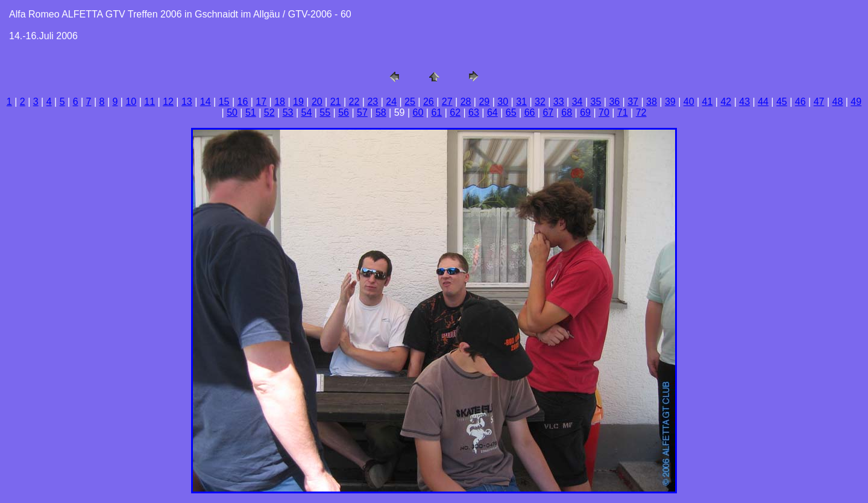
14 (206, 102)
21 (336, 102)
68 (567, 112)
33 (559, 102)
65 (511, 112)
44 (763, 102)
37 (633, 102)
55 (325, 112)
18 (280, 102)
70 (604, 112)
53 (288, 112)
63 (474, 112)
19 (298, 102)
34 (577, 102)
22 (354, 102)
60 (418, 112)
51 (251, 112)
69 (585, 112)
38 (652, 102)
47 (819, 102)
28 (466, 102)
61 (436, 112)
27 (447, 102)
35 (596, 102)
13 (187, 102)
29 (484, 102)
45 (782, 102)
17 (261, 102)
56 (344, 112)
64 (492, 112)
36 (614, 102)
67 (548, 112)
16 (243, 102)
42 (726, 102)
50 (232, 112)
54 (307, 112)
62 (455, 112)
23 (373, 102)
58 (381, 112)
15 (224, 102)
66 (530, 112)
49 (856, 102)
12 (168, 102)
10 (131, 102)
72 (641, 112)
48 (838, 102)
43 (744, 102)
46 (800, 102)
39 (670, 102)
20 (317, 102)
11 (149, 102)
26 (429, 102)
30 (503, 102)
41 (708, 102)
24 (391, 102)
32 (540, 102)
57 (362, 112)
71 (623, 112)
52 (269, 112)
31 (521, 102)
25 (410, 102)
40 (689, 102)
